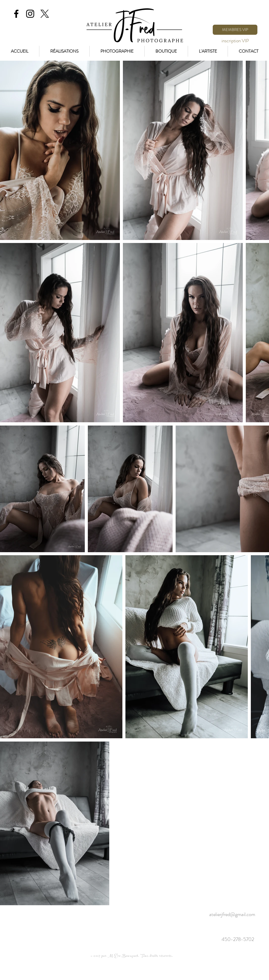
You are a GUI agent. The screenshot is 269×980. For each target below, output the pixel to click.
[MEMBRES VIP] (235, 30)
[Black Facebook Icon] (16, 14)
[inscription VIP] (235, 41)
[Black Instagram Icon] (30, 14)
